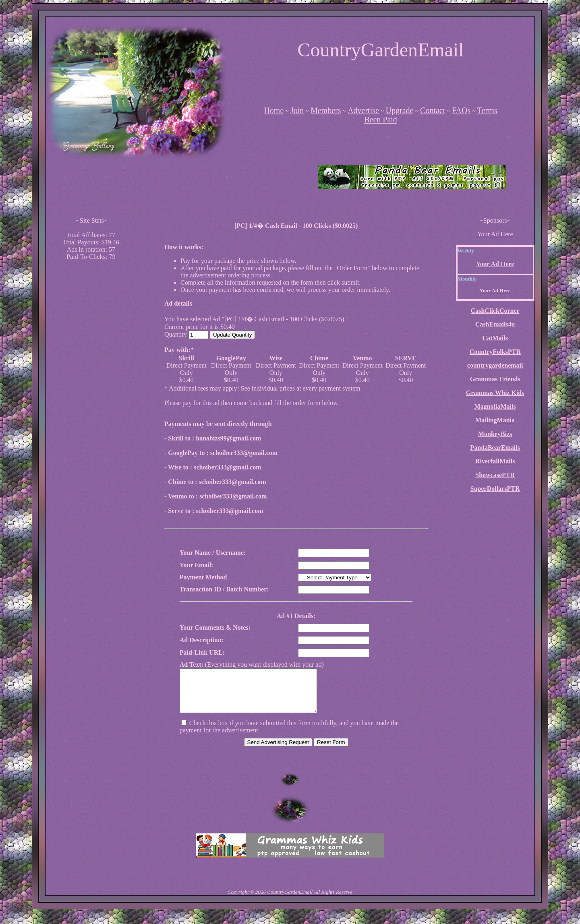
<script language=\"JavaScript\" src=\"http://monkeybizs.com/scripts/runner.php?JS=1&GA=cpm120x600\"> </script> (91, 388)
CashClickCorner (495, 311)
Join (297, 110)
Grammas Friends (495, 379)
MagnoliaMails (495, 406)
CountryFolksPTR (495, 352)
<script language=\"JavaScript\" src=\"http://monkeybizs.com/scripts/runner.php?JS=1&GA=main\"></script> (168, 177)
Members (326, 110)
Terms (487, 110)
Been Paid (381, 120)
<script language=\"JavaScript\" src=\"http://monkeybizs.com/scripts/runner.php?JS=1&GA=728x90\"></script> (382, 79)
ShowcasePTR (495, 475)
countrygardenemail (495, 365)
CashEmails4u (495, 324)
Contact (433, 110)
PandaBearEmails (495, 448)
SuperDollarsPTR (495, 489)
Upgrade (400, 110)
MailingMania (495, 420)
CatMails (495, 338)
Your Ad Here (495, 234)
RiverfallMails (495, 461)
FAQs (461, 110)
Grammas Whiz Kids (495, 393)
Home (274, 110)
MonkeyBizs (495, 434)
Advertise (363, 110)
